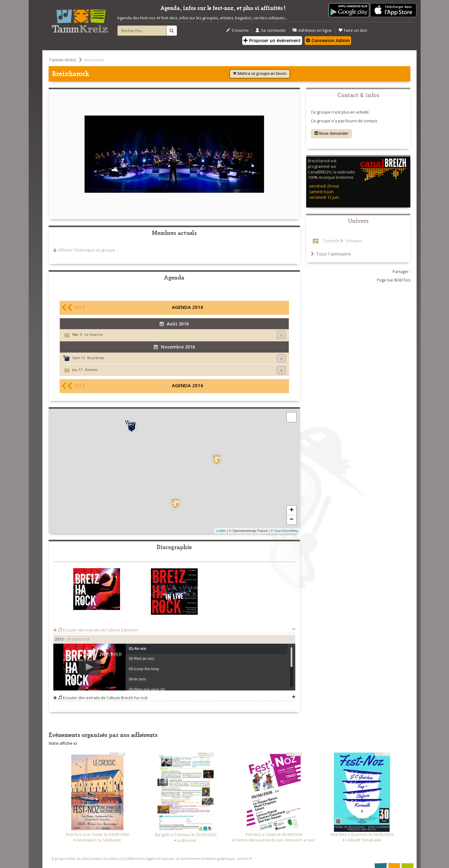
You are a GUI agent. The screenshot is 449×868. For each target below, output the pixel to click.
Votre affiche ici (63, 743)
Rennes (91, 370)
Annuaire (94, 60)
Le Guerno (94, 334)
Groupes (353, 241)
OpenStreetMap (286, 531)
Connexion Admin (328, 40)
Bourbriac (96, 358)
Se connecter (271, 30)
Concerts (331, 241)
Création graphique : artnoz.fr (227, 858)
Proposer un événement (179, 858)
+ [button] (291, 510)
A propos (60, 858)
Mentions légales (143, 858)
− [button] (291, 520)
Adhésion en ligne (312, 30)
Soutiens (111, 858)
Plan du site (78, 858)
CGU (124, 858)
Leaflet (221, 531)
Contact (96, 858)
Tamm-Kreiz (63, 60)
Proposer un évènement (272, 40)
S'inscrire (237, 30)
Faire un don (353, 30)
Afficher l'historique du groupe (87, 250)
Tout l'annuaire (331, 254)
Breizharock (79, 639)
